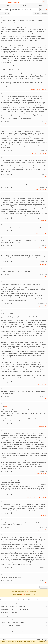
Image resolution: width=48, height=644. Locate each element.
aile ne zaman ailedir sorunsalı (9, 613)
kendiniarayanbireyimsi (38, 153)
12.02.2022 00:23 (43, 262)
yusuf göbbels (40, 190)
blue (42, 220)
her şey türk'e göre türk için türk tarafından (12, 622)
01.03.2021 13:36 (43, 151)
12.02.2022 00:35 (43, 304)
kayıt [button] (28, 591)
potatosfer (41, 399)
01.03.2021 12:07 (43, 87)
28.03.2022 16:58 (43, 424)
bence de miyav (40, 474)
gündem (24, 6)
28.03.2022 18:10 (43, 513)
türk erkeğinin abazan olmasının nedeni (11, 625)
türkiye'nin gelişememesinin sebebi (10, 616)
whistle (42, 264)
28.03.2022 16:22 (43, 397)
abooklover (41, 277)
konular (40, 6)
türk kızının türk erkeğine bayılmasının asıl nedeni (14, 619)
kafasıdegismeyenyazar (38, 583)
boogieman (41, 177)
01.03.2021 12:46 (43, 122)
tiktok (8, 184)
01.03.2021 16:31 (43, 245)
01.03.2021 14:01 (43, 187)
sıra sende (41, 570)
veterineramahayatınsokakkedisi (35, 497)
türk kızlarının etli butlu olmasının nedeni (12, 632)
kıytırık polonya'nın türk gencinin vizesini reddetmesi (15, 609)
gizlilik (19, 643)
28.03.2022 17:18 (43, 471)
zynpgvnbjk (41, 530)
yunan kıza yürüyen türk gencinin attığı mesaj (13, 606)
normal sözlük (14, 3)
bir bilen (41, 426)
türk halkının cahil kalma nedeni (9, 629)
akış (8, 6)
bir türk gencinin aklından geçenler (10, 603)
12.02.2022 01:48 (43, 382)
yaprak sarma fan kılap (38, 248)
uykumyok (41, 384)
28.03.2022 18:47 (43, 580)
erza (43, 515)
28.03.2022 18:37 (43, 568)
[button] (12, 87)
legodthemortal (40, 124)
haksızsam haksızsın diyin (37, 89)
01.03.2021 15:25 (43, 218)
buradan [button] (23, 594)
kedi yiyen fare (40, 233)
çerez (46, 641)
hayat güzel (41, 306)
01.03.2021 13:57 (43, 174)
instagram (3, 640)
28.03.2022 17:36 (43, 495)
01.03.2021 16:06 (43, 231)
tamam (6, 406)
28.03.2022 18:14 (43, 528)
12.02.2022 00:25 (43, 275)
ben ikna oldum (8, 408)
